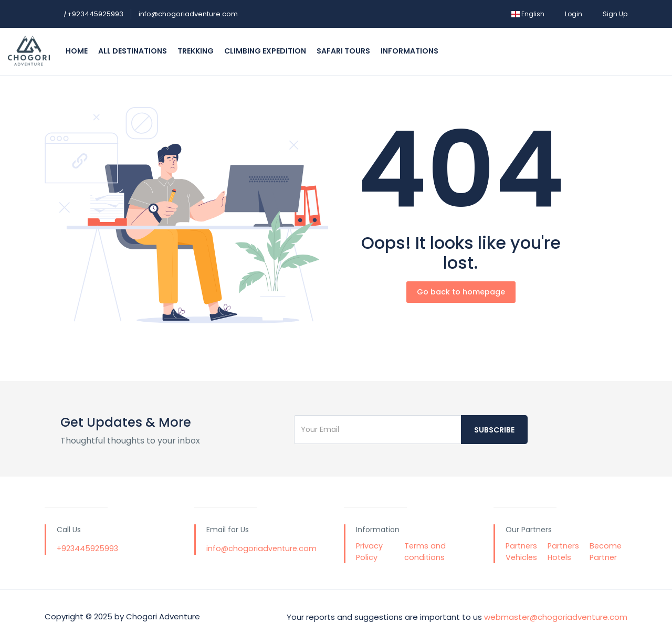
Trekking (196, 51)
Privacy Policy (369, 552)
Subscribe (494, 430)
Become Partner (606, 552)
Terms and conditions (425, 552)
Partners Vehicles (521, 552)
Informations (409, 51)
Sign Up (615, 14)
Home (77, 51)
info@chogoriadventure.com (188, 14)
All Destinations (133, 51)
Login (574, 14)
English (528, 14)
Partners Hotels (563, 552)
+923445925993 (93, 14)
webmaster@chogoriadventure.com (556, 616)
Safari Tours (343, 51)
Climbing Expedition (265, 51)
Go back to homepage (461, 292)
